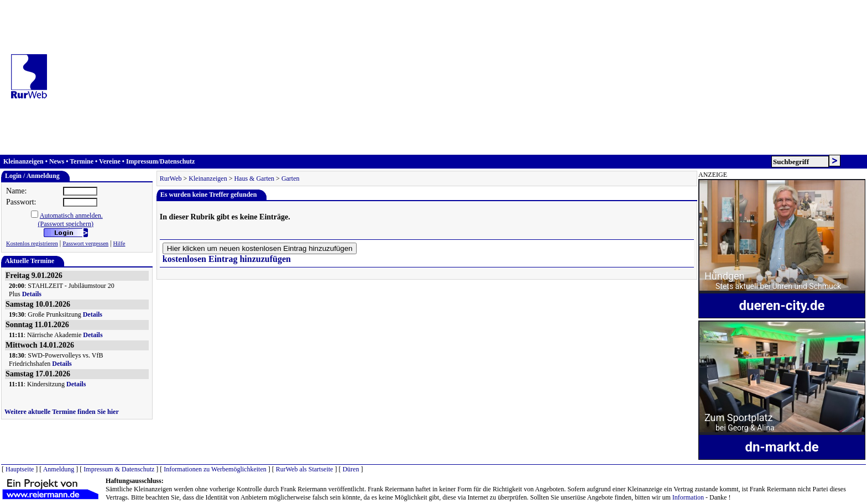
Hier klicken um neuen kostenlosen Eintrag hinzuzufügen (260, 248)
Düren (351, 469)
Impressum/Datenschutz (160, 161)
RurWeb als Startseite (305, 469)
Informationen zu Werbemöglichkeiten (215, 469)
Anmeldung (59, 469)
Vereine (110, 161)
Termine (82, 161)
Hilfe (119, 243)
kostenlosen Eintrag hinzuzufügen (227, 259)
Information (688, 497)
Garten (291, 179)
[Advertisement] (461, 77)
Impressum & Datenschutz (119, 469)
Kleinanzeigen (23, 161)
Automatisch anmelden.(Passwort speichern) (70, 220)
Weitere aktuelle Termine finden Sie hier (62, 412)
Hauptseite (20, 469)
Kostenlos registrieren (32, 243)
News (57, 161)
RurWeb (171, 179)
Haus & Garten (254, 179)
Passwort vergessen (85, 243)
